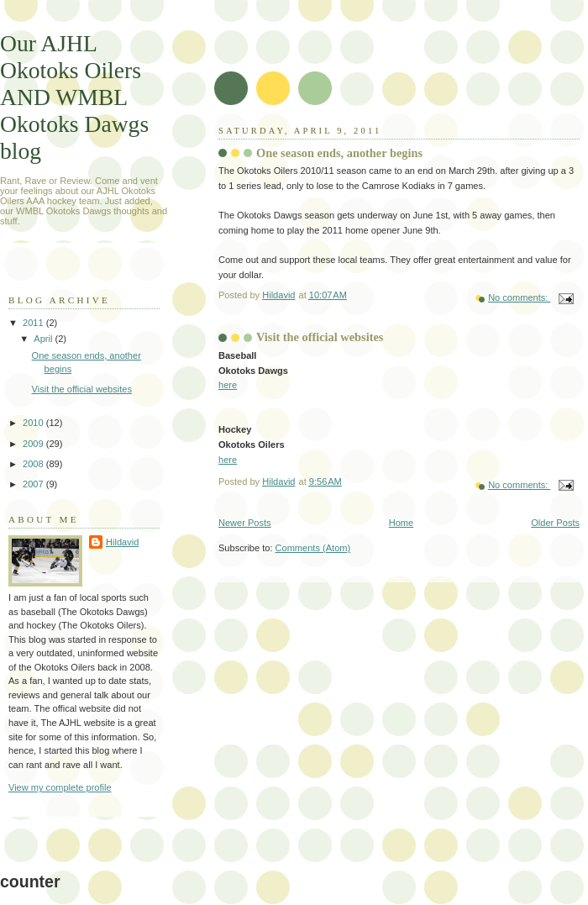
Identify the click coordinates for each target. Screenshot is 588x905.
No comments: (519, 297)
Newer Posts (245, 523)
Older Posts (555, 523)
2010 (34, 423)
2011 (34, 323)
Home (401, 523)
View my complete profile (60, 787)
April (44, 339)
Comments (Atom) (313, 548)
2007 (34, 484)
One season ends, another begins (339, 153)
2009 (34, 444)
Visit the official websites (320, 337)
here (228, 385)
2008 (34, 464)
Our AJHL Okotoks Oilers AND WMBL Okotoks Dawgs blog (74, 97)
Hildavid (122, 542)
